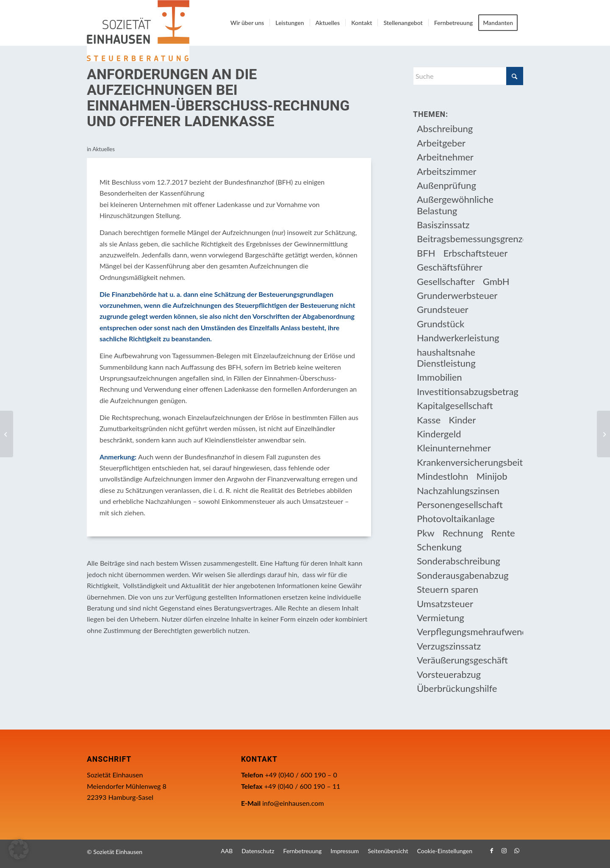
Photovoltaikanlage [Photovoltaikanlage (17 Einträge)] (456, 518)
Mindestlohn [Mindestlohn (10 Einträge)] (442, 476)
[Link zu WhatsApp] (517, 851)
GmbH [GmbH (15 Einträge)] (496, 281)
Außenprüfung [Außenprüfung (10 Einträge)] (446, 185)
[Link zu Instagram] (504, 851)
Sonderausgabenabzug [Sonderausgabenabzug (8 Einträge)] (463, 575)
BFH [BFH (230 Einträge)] (426, 253)
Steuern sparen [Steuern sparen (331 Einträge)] (448, 589)
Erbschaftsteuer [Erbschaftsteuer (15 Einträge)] (475, 253)
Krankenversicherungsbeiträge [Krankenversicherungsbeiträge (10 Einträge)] (470, 462)
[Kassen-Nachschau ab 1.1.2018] (603, 434)
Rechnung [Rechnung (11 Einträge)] (463, 533)
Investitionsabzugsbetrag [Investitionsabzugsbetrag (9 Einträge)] (468, 391)
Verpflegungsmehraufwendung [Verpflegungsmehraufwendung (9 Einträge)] (470, 632)
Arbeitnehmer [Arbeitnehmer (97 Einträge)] (445, 157)
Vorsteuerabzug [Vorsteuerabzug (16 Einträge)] (449, 674)
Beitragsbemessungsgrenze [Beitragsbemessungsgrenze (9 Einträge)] (470, 239)
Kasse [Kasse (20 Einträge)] (429, 420)
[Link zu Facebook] (491, 851)
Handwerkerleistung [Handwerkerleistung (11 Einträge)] (458, 338)
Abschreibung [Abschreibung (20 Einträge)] (445, 129)
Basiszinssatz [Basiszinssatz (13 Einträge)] (443, 225)
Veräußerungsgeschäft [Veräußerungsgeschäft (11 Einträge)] (462, 660)
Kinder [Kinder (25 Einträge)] (462, 420)
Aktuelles (104, 149)
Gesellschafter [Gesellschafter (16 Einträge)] (446, 281)
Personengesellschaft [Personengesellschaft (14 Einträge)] (460, 504)
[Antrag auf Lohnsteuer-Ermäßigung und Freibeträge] (7, 434)
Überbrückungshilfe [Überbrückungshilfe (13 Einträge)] (457, 688)
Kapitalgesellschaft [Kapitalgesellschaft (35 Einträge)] (455, 405)
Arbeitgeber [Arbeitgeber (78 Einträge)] (441, 143)
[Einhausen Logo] (138, 31)
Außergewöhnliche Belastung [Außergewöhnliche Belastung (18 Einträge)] (455, 205)
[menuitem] (247, 23)
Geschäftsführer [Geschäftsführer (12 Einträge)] (450, 267)
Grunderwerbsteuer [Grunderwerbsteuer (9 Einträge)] (457, 295)
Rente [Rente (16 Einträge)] (503, 533)
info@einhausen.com (293, 803)
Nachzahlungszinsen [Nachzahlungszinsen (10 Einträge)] (458, 491)
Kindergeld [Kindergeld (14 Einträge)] (439, 434)
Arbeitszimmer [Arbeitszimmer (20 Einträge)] (447, 171)
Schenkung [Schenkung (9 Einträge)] (439, 547)
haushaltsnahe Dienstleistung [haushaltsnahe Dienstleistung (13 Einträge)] (446, 358)
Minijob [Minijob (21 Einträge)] (492, 476)
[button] (19, 849)
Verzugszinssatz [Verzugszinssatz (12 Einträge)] (449, 646)
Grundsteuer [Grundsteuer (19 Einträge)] (443, 309)
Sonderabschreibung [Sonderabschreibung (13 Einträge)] (459, 561)
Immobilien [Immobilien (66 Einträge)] (439, 377)
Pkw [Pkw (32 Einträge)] (426, 533)
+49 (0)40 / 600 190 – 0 (301, 775)
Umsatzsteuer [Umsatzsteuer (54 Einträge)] (445, 604)
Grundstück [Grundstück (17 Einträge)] (441, 324)
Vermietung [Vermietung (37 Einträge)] (441, 618)
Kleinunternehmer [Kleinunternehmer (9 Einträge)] (454, 448)
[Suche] (468, 76)
